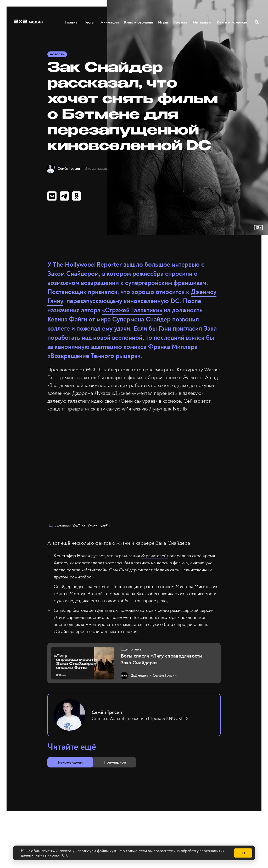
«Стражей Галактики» (132, 313)
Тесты (89, 22)
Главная (73, 22)
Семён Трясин (72, 170)
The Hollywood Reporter (87, 267)
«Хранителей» (155, 558)
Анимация (110, 22)
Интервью (202, 22)
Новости (58, 55)
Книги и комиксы (232, 22)
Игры (163, 22)
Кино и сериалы (139, 22)
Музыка (181, 22)
